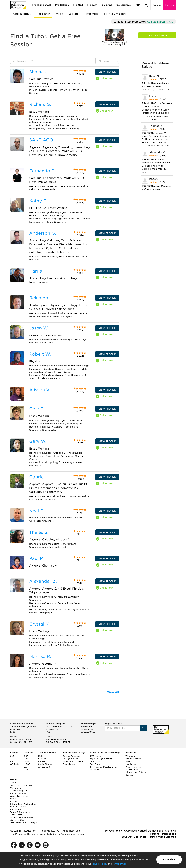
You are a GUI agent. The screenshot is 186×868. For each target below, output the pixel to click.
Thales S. (39, 532)
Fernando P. (42, 171)
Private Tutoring (133, 767)
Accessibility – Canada (22, 817)
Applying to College (73, 761)
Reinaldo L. (41, 298)
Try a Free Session (157, 35)
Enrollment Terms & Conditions (20, 811)
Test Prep (95, 764)
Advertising (87, 729)
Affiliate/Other (89, 732)
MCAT (27, 764)
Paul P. (36, 558)
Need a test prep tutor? (143, 22)
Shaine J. (39, 72)
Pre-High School (41, 5)
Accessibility (17, 815)
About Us (95, 769)
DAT (26, 767)
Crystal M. (40, 624)
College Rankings (71, 756)
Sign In (157, 5)
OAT (26, 769)
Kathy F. (38, 201)
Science (42, 759)
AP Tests (15, 764)
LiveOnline (131, 764)
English (42, 761)
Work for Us (16, 788)
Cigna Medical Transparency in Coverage (23, 821)
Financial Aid (69, 764)
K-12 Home (95, 756)
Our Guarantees (18, 807)
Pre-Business (123, 5)
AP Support (44, 767)
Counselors (131, 775)
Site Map (171, 837)
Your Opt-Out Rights (134, 837)
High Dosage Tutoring (101, 759)
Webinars (130, 756)
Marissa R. (40, 656)
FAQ (12, 732)
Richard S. (40, 104)
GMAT (27, 759)
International (88, 727)
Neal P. (37, 511)
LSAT (26, 761)
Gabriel (37, 477)
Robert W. (40, 354)
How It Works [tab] (91, 14)
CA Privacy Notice (135, 831)
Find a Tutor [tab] (43, 14)
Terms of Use (119, 864)
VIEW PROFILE (107, 72)
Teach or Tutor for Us (21, 785)
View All (113, 692)
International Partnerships (23, 804)
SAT (12, 756)
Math (41, 756)
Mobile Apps (132, 769)
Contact (14, 801)
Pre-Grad (106, 5)
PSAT (13, 761)
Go (144, 728)
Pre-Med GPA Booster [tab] (116, 14)
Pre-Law (92, 5)
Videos (129, 761)
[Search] (146, 6)
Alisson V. (40, 390)
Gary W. (38, 441)
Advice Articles (133, 759)
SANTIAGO (41, 140)
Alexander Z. (43, 581)
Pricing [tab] (59, 14)
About (13, 783)
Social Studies (45, 764)
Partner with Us (18, 793)
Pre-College (62, 5)
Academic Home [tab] (22, 14)
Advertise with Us (19, 796)
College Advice (70, 759)
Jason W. (39, 328)
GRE (26, 756)
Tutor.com (95, 761)
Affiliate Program (19, 791)
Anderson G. (43, 233)
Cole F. (37, 409)
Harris (36, 271)
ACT (12, 759)
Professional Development (103, 767)
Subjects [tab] (73, 14)
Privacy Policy (99, 864)
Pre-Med (78, 5)
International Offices (136, 772)
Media (13, 799)
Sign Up (169, 5)
